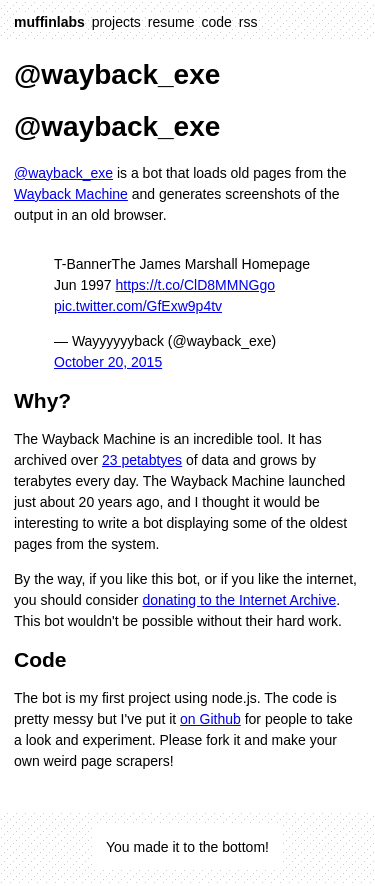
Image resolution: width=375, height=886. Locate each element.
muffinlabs (49, 22)
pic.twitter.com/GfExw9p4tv (138, 306)
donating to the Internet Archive (239, 600)
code (217, 22)
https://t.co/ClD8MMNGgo (196, 285)
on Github (210, 719)
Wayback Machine (71, 194)
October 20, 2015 (108, 362)
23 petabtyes (142, 460)
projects (116, 22)
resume (171, 22)
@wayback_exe (63, 173)
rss (248, 22)
